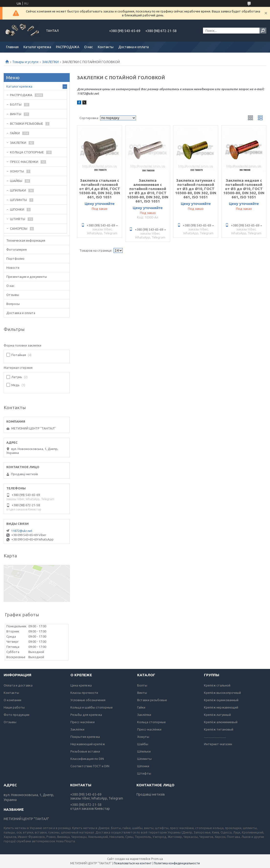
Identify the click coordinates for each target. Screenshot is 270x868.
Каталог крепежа (37, 47)
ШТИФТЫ (18, 219)
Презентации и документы (27, 277)
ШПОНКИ (17, 209)
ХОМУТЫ (17, 171)
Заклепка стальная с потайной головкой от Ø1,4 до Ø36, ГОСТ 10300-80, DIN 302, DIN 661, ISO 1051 (100, 189)
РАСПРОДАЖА (68, 47)
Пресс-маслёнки (83, 722)
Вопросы (13, 304)
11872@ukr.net (22, 531)
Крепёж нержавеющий (221, 707)
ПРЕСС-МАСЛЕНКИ (24, 162)
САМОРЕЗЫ (19, 228)
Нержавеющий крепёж (88, 744)
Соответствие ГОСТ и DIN (90, 766)
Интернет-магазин (218, 744)
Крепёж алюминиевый (221, 722)
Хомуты (143, 737)
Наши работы (14, 707)
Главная (12, 47)
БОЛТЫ (16, 104)
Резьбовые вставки (85, 751)
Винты (142, 693)
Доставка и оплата (134, 47)
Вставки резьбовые (152, 700)
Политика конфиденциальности (177, 863)
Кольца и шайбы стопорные (92, 707)
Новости (13, 268)
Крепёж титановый (219, 729)
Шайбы (143, 744)
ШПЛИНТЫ (18, 200)
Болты (142, 685)
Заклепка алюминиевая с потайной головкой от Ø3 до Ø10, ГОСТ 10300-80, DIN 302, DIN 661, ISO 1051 (148, 191)
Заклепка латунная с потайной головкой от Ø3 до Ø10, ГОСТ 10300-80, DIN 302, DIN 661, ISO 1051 (196, 189)
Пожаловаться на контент (133, 863)
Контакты (106, 47)
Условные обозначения (88, 700)
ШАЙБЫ (16, 181)
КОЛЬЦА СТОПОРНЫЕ (27, 152)
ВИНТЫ (16, 114)
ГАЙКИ (15, 133)
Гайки (141, 707)
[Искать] (263, 31)
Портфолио (15, 259)
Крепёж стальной (217, 685)
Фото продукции (17, 715)
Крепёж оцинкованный (221, 700)
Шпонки (143, 766)
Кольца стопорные (152, 722)
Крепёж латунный (217, 715)
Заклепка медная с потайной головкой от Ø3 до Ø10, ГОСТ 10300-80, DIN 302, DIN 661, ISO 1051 (244, 189)
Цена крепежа (81, 685)
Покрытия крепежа (85, 737)
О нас (89, 47)
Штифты (144, 773)
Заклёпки (77, 729)
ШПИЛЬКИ (18, 190)
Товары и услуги (25, 62)
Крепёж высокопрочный (222, 693)
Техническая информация (26, 240)
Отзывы (13, 295)
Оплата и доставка (18, 685)
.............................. (215, 737)
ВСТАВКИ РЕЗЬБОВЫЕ (27, 124)
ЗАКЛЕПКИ (50, 62)
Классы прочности (84, 693)
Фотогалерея (17, 249)
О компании (12, 700)
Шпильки (144, 751)
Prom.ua (157, 859)
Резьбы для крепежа (86, 715)
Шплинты (144, 759)
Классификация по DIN (87, 759)
